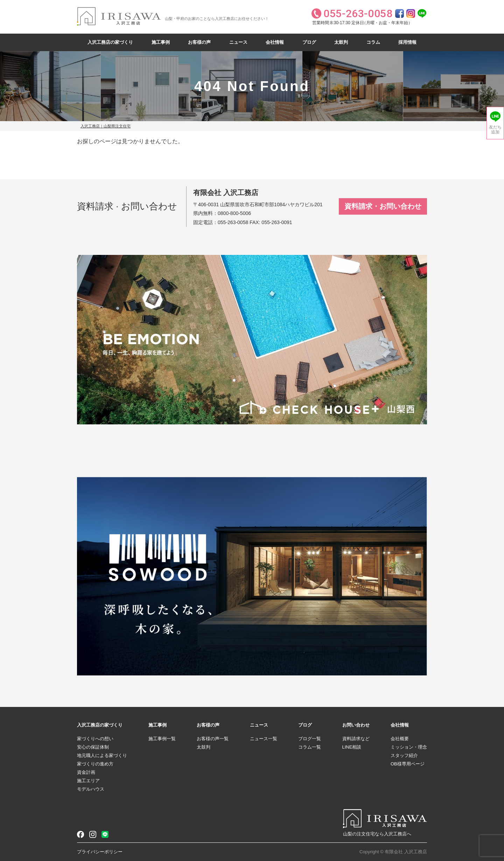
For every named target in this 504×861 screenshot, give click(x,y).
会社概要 (400, 739)
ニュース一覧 (264, 739)
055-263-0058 (233, 222)
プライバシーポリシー (100, 852)
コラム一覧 (310, 747)
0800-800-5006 (234, 213)
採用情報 (407, 42)
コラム (373, 42)
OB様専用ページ (408, 764)
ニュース (238, 42)
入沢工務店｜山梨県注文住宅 (106, 126)
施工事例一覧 (162, 739)
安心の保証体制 (93, 747)
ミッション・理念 (409, 747)
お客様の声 (199, 42)
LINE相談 (352, 747)
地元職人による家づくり (102, 755)
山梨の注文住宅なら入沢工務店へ (377, 834)
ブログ (309, 42)
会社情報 (275, 42)
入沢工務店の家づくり (110, 42)
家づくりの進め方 (95, 764)
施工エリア (88, 781)
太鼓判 (341, 42)
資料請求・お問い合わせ (383, 206)
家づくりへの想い (95, 739)
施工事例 (161, 42)
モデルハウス (91, 789)
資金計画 (86, 772)
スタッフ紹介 (404, 755)
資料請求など (356, 739)
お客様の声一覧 (213, 739)
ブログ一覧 (310, 739)
